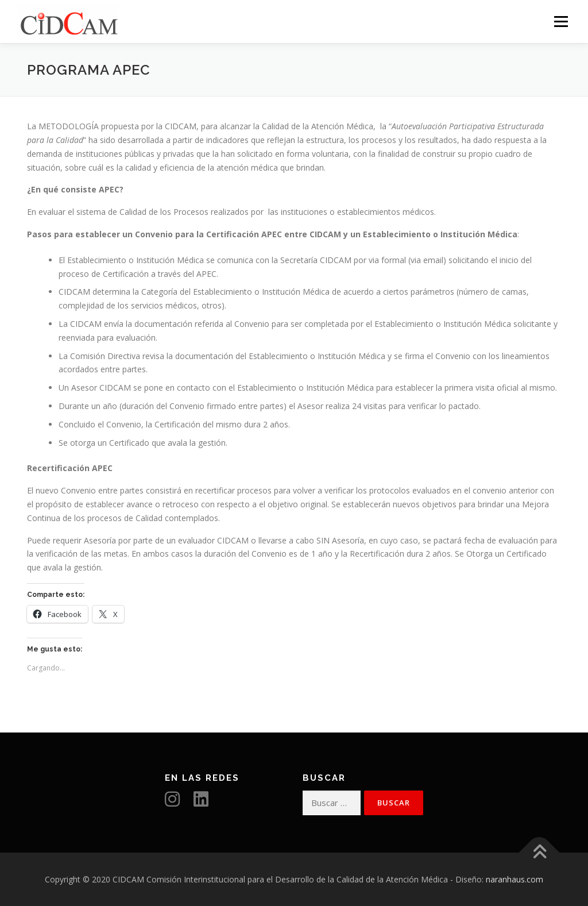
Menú (561, 22)
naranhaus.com (514, 879)
